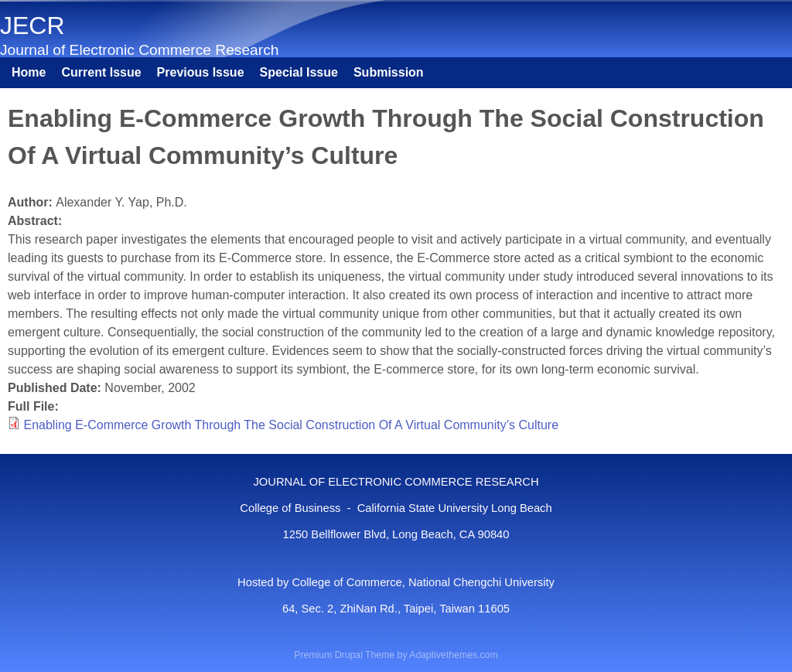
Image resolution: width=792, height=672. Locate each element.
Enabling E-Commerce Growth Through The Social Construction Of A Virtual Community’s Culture (291, 425)
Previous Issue (201, 72)
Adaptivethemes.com (453, 655)
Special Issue (299, 72)
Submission (389, 72)
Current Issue (101, 72)
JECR (32, 26)
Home (29, 72)
